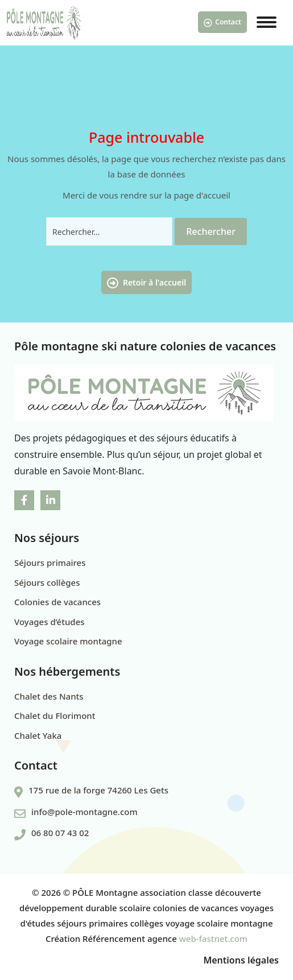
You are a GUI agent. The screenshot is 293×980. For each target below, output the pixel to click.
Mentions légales (241, 960)
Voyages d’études (49, 622)
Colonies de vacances (57, 602)
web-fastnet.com (213, 938)
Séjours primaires (50, 563)
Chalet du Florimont (55, 716)
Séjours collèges (47, 582)
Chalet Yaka (38, 735)
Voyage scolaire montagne (68, 641)
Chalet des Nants (49, 696)
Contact (222, 22)
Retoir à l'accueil (146, 283)
